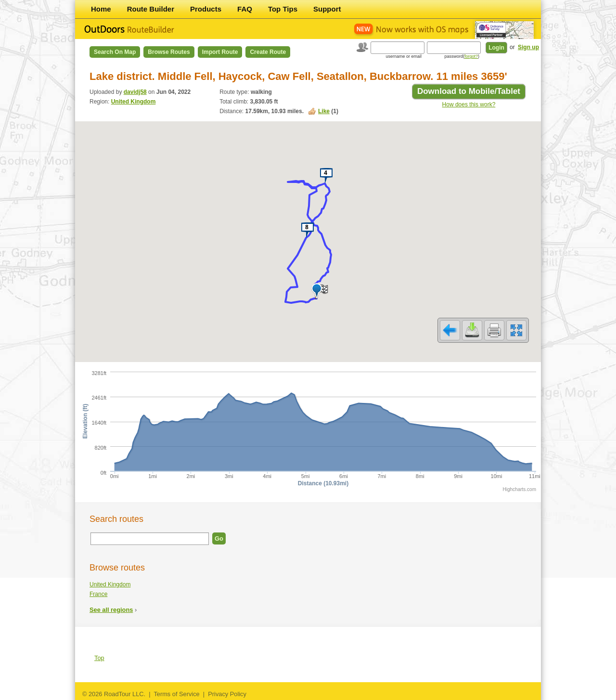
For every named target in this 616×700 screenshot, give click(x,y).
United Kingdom (134, 102)
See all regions (111, 610)
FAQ (245, 9)
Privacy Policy (227, 694)
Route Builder (151, 9)
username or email (404, 56)
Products (206, 9)
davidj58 (135, 92)
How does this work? (469, 104)
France (98, 594)
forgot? (471, 56)
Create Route (268, 52)
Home (101, 9)
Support (327, 9)
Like (324, 111)
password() (462, 56)
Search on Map (115, 52)
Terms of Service (176, 694)
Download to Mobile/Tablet (469, 91)
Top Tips (283, 9)
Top (99, 658)
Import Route (220, 52)
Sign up (528, 47)
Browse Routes (169, 52)
